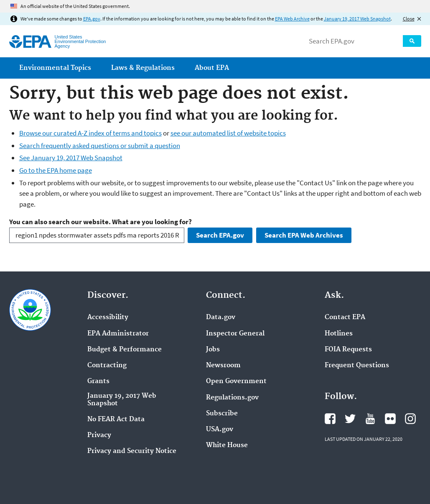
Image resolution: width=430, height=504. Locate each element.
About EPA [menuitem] (212, 68)
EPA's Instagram (410, 419)
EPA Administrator (118, 334)
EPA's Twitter (350, 419)
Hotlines (339, 334)
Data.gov (221, 317)
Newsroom (223, 366)
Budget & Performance (125, 350)
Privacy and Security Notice (132, 451)
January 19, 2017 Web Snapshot (357, 19)
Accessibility (108, 317)
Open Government (236, 381)
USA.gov (220, 430)
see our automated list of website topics (228, 133)
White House (227, 445)
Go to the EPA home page (56, 170)
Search (412, 41)
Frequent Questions (357, 366)
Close (409, 19)
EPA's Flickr (390, 419)
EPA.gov (92, 19)
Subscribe (222, 414)
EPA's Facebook (330, 419)
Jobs (213, 350)
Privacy (99, 435)
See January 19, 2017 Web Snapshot (71, 158)
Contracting (107, 366)
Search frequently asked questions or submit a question (100, 146)
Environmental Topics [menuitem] (55, 68)
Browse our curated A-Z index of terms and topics (90, 133)
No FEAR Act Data (116, 420)
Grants (98, 381)
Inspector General (235, 334)
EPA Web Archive (292, 19)
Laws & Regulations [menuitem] (143, 68)
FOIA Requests (348, 350)
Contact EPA (345, 317)
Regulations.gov (232, 398)
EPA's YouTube (370, 419)
